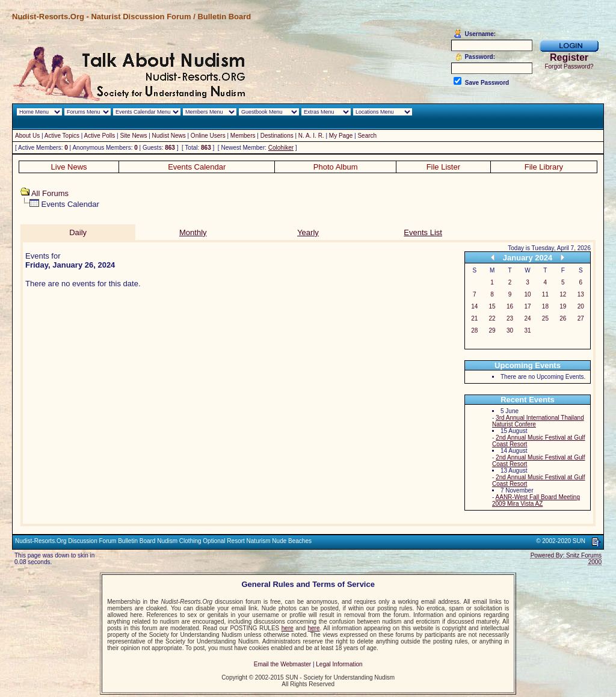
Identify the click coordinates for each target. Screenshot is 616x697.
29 (492, 330)
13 (581, 294)
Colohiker (281, 148)
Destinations (277, 136)
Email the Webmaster (282, 664)
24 (527, 318)
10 (527, 294)
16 (510, 306)
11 (545, 294)
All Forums (50, 193)
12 (563, 294)
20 (581, 306)
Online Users (208, 136)
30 (510, 330)
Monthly (193, 232)
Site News (133, 136)
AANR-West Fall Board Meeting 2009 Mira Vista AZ (536, 500)
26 (563, 318)
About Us (27, 136)
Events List (423, 232)
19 (563, 306)
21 (474, 318)
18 (545, 306)
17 (527, 306)
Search (367, 136)
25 (545, 318)
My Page (341, 136)
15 (492, 306)
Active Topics (62, 136)
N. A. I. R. (311, 136)
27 (581, 318)
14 (474, 306)
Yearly (308, 232)
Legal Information (339, 664)
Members (243, 136)
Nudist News (169, 136)
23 (510, 318)
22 (492, 318)
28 (474, 330)
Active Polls (100, 136)
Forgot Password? (569, 66)
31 (527, 330)
